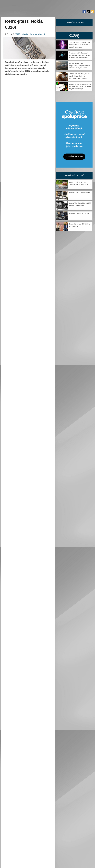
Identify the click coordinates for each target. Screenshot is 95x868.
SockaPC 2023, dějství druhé (80, 193)
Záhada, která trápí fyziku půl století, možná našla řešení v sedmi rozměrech (80, 45)
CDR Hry (74, 36)
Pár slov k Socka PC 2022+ (79, 214)
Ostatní (42, 34)
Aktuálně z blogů (74, 175)
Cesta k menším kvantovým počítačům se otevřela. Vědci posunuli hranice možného (80, 55)
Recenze (33, 34)
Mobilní (25, 34)
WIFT (18, 34)
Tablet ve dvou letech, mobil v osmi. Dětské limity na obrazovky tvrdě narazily (80, 76)
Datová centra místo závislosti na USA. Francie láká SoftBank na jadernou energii (80, 86)
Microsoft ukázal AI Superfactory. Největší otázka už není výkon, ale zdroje (80, 66)
